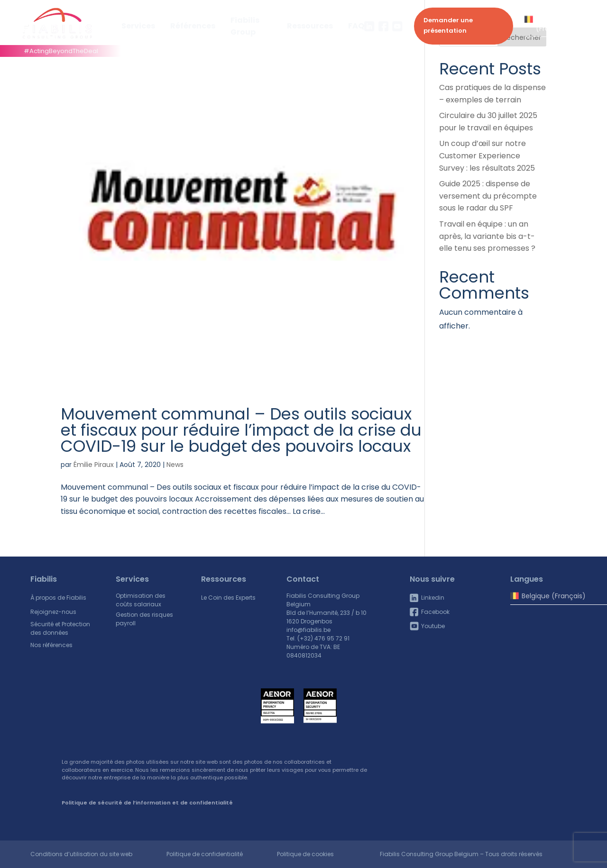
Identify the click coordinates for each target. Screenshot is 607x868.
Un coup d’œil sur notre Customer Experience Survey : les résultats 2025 (487, 155)
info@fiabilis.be (308, 630)
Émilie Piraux (94, 465)
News (175, 465)
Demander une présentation (448, 25)
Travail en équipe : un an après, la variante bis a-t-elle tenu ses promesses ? (487, 236)
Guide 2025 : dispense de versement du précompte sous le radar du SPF (488, 196)
